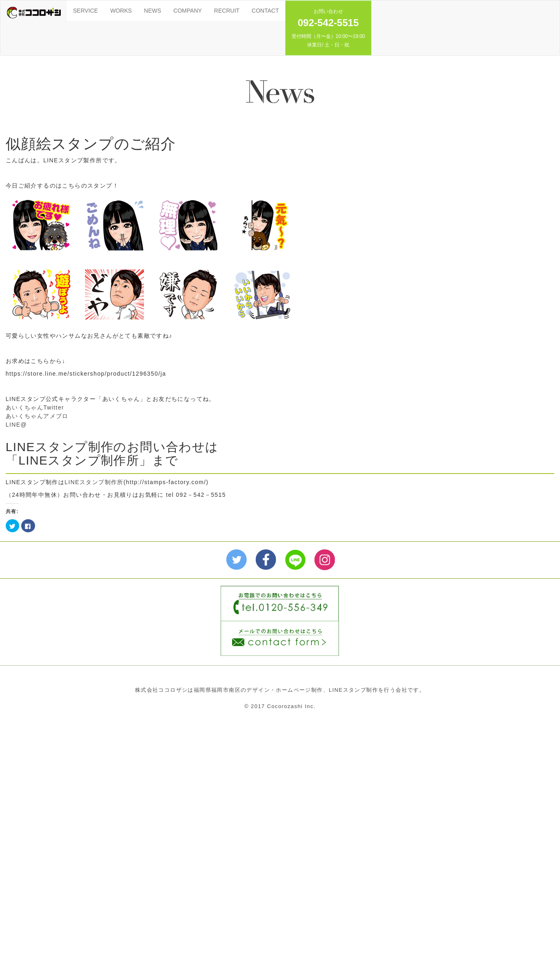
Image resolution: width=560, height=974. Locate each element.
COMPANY (188, 11)
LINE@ (16, 425)
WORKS (121, 11)
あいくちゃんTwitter (35, 407)
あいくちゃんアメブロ (37, 416)
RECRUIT (227, 11)
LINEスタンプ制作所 (94, 482)
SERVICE (85, 11)
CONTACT (265, 11)
